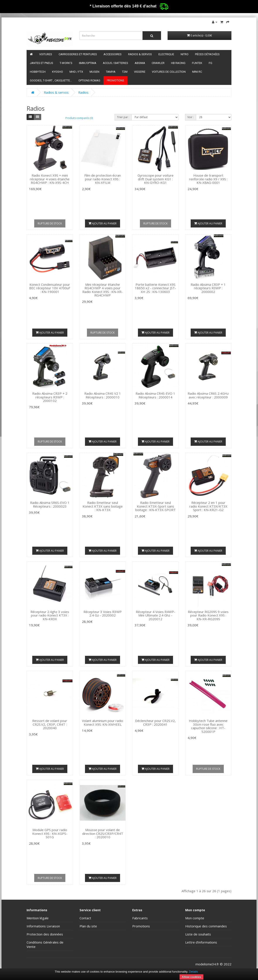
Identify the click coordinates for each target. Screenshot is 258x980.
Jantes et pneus (42, 63)
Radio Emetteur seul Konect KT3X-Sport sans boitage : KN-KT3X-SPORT (155, 506)
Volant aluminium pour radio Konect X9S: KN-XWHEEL (103, 723)
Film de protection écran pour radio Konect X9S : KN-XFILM (103, 179)
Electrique (166, 54)
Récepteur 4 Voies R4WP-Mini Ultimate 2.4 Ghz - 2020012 (155, 615)
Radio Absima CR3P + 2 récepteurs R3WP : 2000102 (50, 397)
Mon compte (195, 918)
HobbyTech (38, 72)
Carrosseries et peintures (78, 54)
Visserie (140, 72)
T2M (125, 72)
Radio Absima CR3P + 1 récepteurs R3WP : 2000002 (208, 288)
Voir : (191, 117)
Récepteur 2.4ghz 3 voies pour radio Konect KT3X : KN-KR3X (50, 615)
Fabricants (140, 918)
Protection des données (45, 934)
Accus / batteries (115, 63)
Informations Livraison (43, 926)
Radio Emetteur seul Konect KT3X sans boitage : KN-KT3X (103, 506)
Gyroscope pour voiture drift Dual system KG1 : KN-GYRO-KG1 (155, 179)
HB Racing (178, 63)
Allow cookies (191, 977)
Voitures (46, 54)
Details (193, 972)
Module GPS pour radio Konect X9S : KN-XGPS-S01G (50, 833)
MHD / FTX (76, 72)
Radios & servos (140, 54)
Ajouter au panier (103, 223)
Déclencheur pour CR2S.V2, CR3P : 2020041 (155, 723)
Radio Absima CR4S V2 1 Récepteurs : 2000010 (103, 395)
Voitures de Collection (169, 72)
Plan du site (88, 926)
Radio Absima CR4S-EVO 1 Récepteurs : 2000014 (155, 395)
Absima (140, 63)
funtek (197, 63)
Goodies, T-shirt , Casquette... (51, 80)
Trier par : (123, 117)
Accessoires (113, 54)
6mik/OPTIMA (88, 63)
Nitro (185, 54)
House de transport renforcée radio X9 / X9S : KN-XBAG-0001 (208, 179)
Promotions (115, 80)
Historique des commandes (206, 926)
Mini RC (197, 72)
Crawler (158, 63)
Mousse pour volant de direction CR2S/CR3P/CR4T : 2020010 (103, 833)
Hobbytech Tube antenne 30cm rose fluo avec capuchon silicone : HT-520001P (208, 726)
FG (210, 63)
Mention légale (38, 918)
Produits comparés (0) (79, 118)
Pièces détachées (207, 54)
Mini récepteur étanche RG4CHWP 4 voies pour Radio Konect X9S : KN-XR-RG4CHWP (103, 290)
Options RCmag (89, 80)
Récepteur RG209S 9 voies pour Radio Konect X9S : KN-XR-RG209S (208, 615)
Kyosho (58, 72)
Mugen (94, 72)
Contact (85, 918)
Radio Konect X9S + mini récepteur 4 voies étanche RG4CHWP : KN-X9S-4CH (50, 179)
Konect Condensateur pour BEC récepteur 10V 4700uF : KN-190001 (50, 288)
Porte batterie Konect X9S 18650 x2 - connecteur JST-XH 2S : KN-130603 (155, 288)
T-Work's (66, 63)
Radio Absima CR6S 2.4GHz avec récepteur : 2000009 (208, 395)
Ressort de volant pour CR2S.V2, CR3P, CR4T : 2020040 (50, 724)
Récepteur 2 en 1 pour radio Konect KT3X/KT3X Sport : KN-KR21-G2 (208, 506)
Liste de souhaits (198, 934)
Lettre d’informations (201, 942)
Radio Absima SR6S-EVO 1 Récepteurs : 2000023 (50, 504)
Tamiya (111, 72)
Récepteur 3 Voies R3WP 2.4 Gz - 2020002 (103, 614)
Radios (83, 92)
